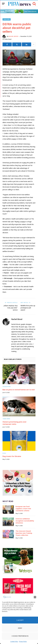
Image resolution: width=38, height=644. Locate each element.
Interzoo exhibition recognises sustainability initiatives (25, 521)
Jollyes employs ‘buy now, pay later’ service (11, 308)
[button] (35, 597)
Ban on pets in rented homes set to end (19, 390)
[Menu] (3, 4)
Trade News (7, 19)
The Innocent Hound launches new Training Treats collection (24, 533)
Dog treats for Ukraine (12, 456)
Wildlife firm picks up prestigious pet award (28, 308)
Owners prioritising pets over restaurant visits (14, 423)
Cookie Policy (14, 641)
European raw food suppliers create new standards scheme (23, 509)
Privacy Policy (23, 641)
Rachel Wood (13, 36)
